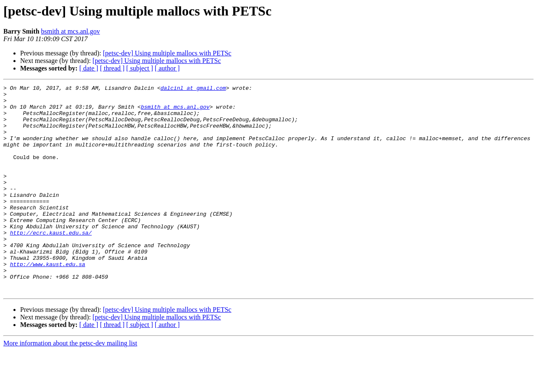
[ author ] (167, 68)
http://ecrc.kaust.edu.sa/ (51, 263)
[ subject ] (140, 68)
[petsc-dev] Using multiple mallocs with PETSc (167, 53)
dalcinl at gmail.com (193, 89)
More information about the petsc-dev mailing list (70, 385)
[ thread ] (112, 68)
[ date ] (89, 68)
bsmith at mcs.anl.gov (70, 31)
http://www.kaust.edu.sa (48, 301)
